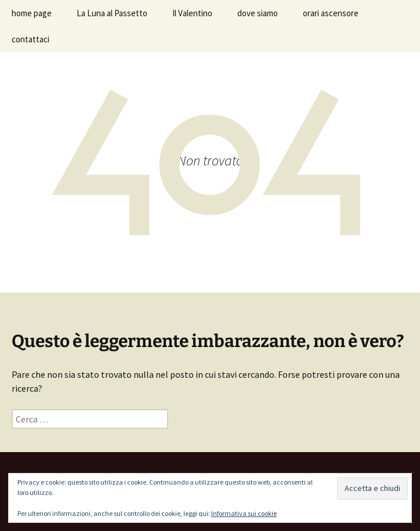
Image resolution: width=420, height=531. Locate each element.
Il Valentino (192, 13)
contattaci (30, 39)
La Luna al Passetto (112, 13)
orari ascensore (331, 13)
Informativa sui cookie (244, 513)
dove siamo (258, 13)
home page (32, 13)
